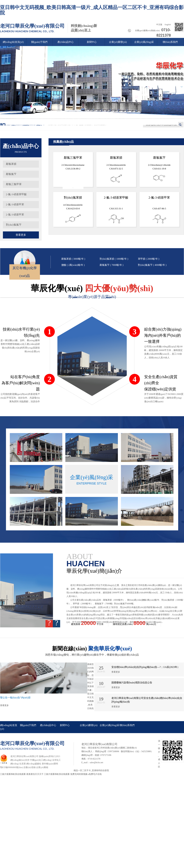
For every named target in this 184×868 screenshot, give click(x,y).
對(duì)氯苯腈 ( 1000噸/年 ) (114, 259)
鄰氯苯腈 (11, 164)
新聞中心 (92, 42)
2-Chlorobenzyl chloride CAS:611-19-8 (159, 169)
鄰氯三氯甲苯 (14, 184)
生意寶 (23, 764)
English (168, 24)
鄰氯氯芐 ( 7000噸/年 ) (112, 265)
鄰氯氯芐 (11, 174)
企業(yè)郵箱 (42, 767)
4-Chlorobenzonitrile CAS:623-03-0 (73, 209)
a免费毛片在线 (95, 774)
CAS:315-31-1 (116, 210)
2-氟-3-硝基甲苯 (15, 204)
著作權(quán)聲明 (50, 764)
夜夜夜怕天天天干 (35, 774)
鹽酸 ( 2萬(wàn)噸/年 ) (73, 265)
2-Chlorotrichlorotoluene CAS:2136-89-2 (73, 171)
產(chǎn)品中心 (66, 42)
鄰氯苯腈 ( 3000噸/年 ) (73, 259)
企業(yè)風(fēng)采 (144, 42)
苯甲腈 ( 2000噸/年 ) (149, 259)
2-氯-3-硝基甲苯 (15, 215)
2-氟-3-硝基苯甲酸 (16, 194)
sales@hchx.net (96, 762)
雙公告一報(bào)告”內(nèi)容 (15, 698)
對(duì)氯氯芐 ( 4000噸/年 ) (152, 265)
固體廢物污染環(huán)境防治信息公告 (132, 683)
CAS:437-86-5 (159, 210)
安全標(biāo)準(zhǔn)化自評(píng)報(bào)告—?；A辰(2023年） (146, 667)
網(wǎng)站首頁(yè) (13, 42)
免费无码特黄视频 (79, 774)
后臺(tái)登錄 (29, 767)
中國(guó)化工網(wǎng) (41, 760)
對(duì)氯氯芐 (14, 225)
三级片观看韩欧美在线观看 (13, 774)
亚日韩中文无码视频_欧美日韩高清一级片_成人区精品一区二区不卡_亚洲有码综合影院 (92, 10)
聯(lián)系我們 (170, 42)
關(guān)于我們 (39, 42)
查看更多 (21, 235)
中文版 (159, 24)
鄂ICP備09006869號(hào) (12, 767)
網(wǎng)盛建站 (34, 764)
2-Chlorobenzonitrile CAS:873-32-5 (116, 169)
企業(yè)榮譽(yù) (118, 42)
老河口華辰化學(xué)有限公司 (32, 28)
